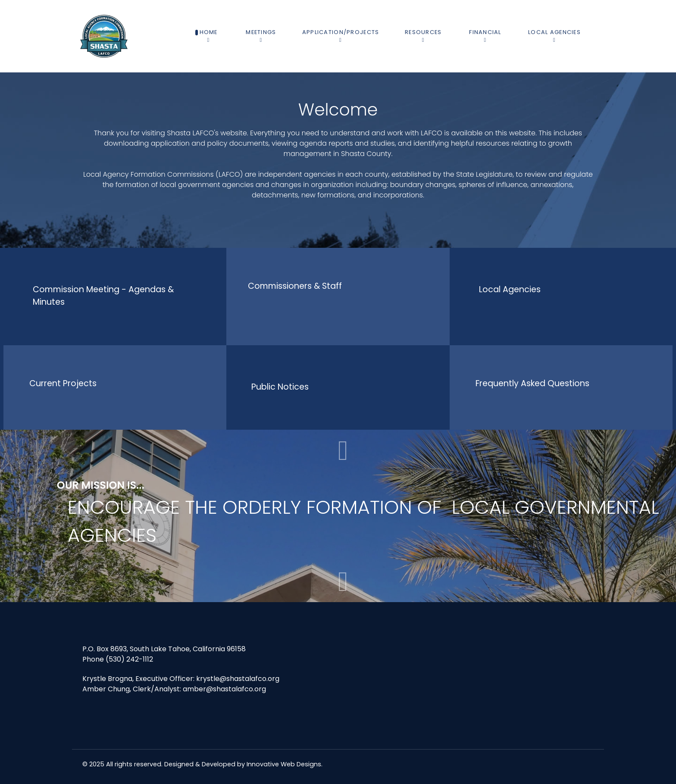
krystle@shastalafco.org (238, 679)
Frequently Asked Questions (532, 383)
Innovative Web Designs (284, 764)
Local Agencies (510, 289)
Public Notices (280, 387)
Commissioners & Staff (295, 286)
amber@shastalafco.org (224, 689)
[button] (343, 581)
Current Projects (63, 383)
